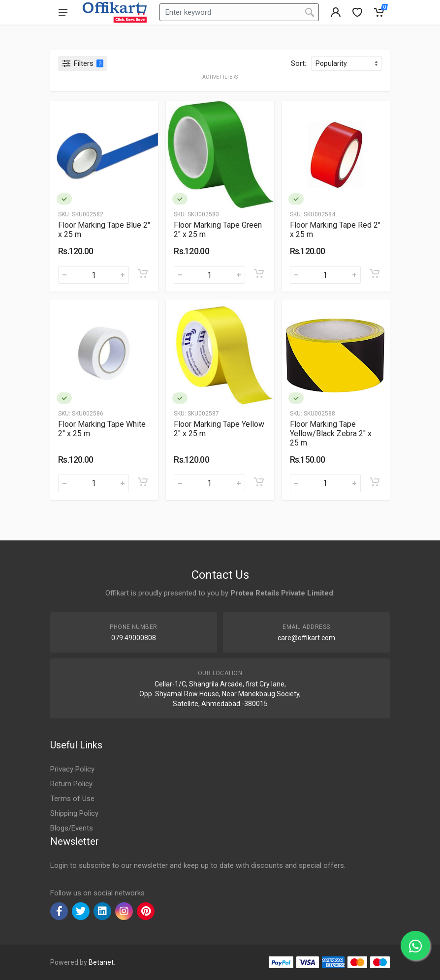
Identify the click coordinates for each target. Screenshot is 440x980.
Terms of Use (72, 799)
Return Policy (71, 784)
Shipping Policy (74, 813)
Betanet (101, 962)
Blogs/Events (72, 828)
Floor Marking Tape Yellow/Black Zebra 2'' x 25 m (331, 433)
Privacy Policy (72, 769)
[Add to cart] (143, 273)
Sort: (299, 63)
